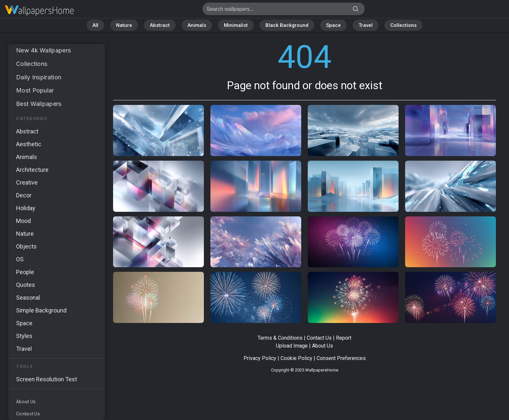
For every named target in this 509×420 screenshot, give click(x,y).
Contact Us (28, 414)
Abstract (160, 25)
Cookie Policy (296, 358)
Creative (27, 182)
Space (333, 25)
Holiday (26, 208)
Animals (197, 25)
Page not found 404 (39, 11)
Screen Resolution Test (47, 379)
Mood (23, 221)
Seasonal (28, 298)
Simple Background (41, 310)
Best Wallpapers (39, 104)
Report (344, 338)
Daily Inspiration (39, 77)
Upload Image (292, 346)
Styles (24, 336)
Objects (26, 246)
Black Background (287, 25)
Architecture (32, 170)
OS (20, 259)
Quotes (26, 285)
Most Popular (35, 90)
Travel (366, 25)
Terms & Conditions (280, 338)
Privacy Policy (260, 358)
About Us (26, 402)
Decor (24, 195)
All (95, 25)
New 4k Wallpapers (43, 50)
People (25, 272)
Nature (124, 25)
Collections (403, 25)
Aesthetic (29, 144)
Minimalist (236, 25)
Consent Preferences (341, 358)
